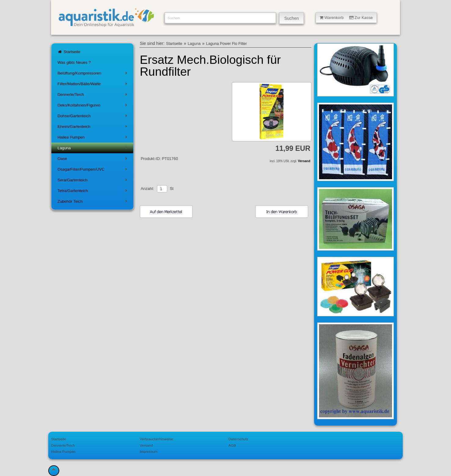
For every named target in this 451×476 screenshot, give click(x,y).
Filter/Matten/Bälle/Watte (94, 85)
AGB (232, 445)
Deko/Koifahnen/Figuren (94, 106)
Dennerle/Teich (94, 96)
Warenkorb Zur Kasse (346, 18)
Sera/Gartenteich (94, 181)
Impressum (148, 451)
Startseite (69, 52)
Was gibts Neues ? (74, 62)
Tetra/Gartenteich (94, 192)
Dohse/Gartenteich (94, 117)
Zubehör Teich (94, 203)
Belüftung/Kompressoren (94, 74)
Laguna (94, 149)
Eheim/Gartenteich (94, 128)
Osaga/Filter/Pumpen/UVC (94, 171)
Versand (304, 161)
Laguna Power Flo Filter (226, 44)
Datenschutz (238, 439)
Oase (94, 160)
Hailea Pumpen (94, 138)
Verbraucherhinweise (156, 439)
